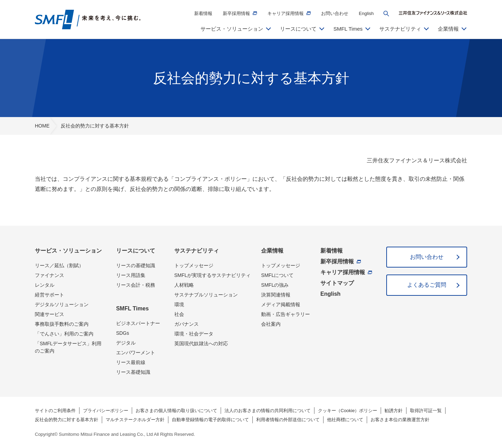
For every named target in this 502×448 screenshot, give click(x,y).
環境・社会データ (194, 334)
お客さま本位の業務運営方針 (400, 420)
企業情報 (272, 251)
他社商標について (345, 420)
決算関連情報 (276, 295)
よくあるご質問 (427, 285)
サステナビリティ (197, 251)
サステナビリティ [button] (400, 29)
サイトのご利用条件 (55, 411)
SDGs (123, 333)
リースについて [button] (298, 29)
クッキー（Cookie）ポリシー (348, 411)
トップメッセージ (194, 265)
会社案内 (271, 324)
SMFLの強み (275, 285)
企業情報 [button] (448, 29)
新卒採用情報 (236, 13)
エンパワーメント (136, 353)
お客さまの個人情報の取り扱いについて (176, 411)
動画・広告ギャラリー (286, 314)
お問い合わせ (335, 13)
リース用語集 (131, 275)
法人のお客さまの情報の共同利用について (268, 411)
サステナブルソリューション (206, 295)
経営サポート (50, 295)
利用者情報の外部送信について (288, 420)
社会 (179, 314)
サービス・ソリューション (68, 251)
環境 (179, 304)
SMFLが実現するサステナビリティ (212, 275)
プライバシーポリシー (106, 411)
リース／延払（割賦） (59, 265)
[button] (386, 14)
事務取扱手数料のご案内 (62, 324)
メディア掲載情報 (281, 304)
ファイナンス (50, 275)
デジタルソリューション (62, 304)
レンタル (45, 285)
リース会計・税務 (136, 285)
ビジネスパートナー (138, 323)
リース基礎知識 (133, 372)
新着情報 (203, 13)
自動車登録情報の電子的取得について (210, 420)
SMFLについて (277, 275)
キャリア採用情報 (286, 13)
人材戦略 (184, 285)
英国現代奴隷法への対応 (201, 343)
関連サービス (50, 314)
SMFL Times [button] (348, 29)
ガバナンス (187, 324)
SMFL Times (132, 308)
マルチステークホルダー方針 (135, 420)
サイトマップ (337, 283)
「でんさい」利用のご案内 (64, 334)
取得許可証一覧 (426, 411)
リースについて (136, 251)
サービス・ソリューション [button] (232, 29)
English (366, 13)
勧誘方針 (394, 411)
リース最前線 (131, 362)
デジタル (126, 343)
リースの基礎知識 (136, 265)
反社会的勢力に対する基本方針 (67, 420)
